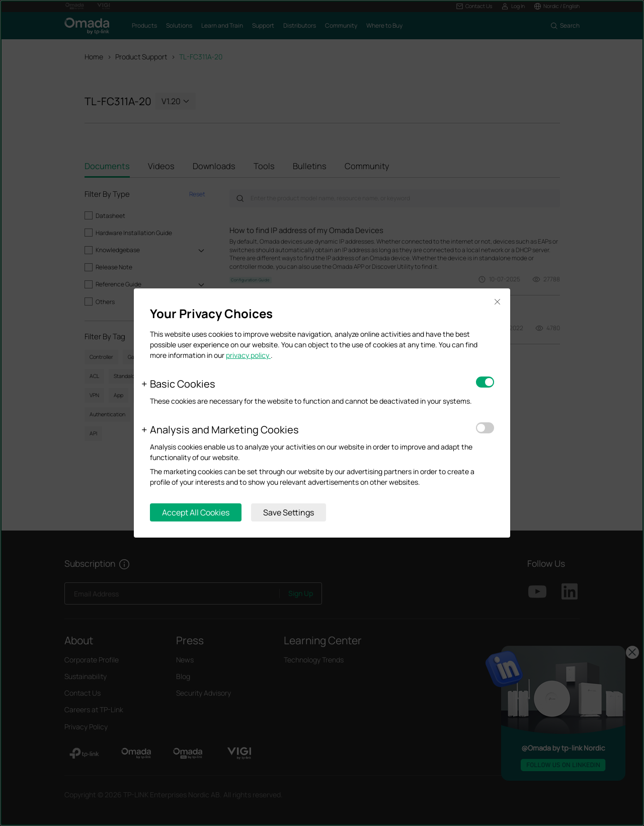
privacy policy (248, 355)
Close (497, 302)
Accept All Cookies (196, 512)
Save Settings (289, 512)
